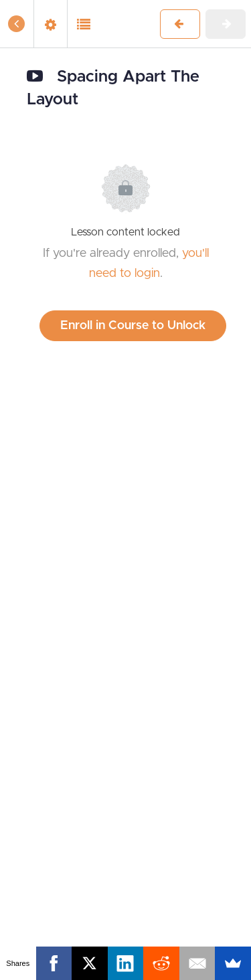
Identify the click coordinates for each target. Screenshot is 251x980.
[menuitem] (50, 24)
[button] (17, 24)
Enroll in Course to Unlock (133, 326)
